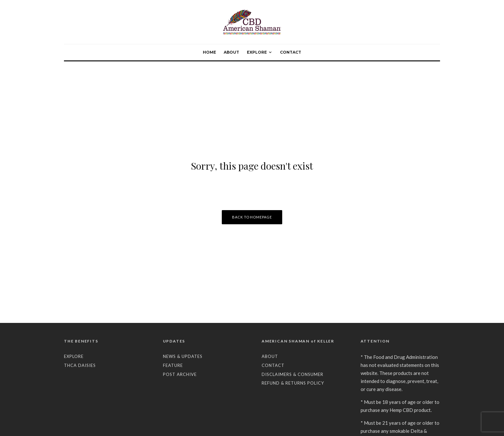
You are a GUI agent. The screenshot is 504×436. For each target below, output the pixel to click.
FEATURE (173, 365)
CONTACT (291, 52)
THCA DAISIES (80, 365)
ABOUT (231, 52)
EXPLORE (257, 52)
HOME (209, 52)
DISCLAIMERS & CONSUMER (292, 374)
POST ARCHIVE (180, 374)
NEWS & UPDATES (183, 356)
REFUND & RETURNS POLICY (293, 383)
